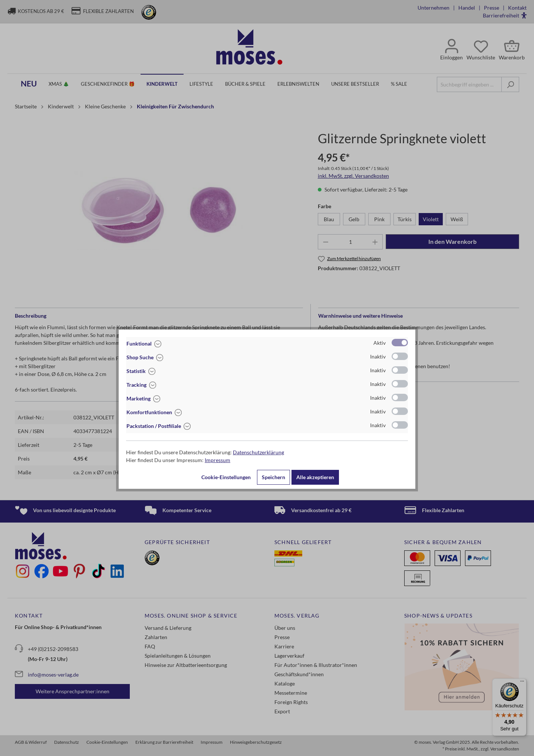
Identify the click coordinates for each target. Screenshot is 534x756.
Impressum (217, 460)
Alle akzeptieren (315, 477)
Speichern (273, 477)
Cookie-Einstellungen (226, 477)
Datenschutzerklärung (258, 452)
